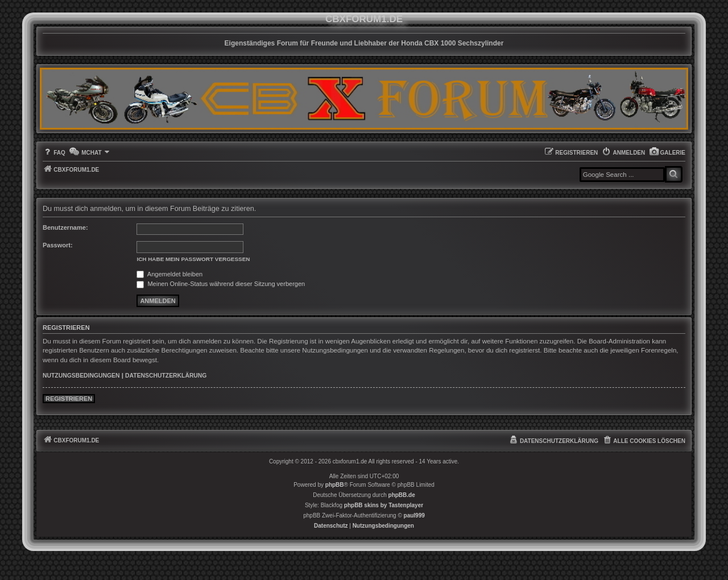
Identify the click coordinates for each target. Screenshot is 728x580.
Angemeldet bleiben (169, 274)
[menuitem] (667, 153)
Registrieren (69, 399)
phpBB (335, 485)
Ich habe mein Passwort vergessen (193, 259)
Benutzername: (65, 227)
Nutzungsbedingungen (81, 376)
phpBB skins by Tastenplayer (384, 505)
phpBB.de (402, 495)
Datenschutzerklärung (166, 376)
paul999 (414, 515)
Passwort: (58, 245)
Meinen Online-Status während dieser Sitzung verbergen (221, 284)
